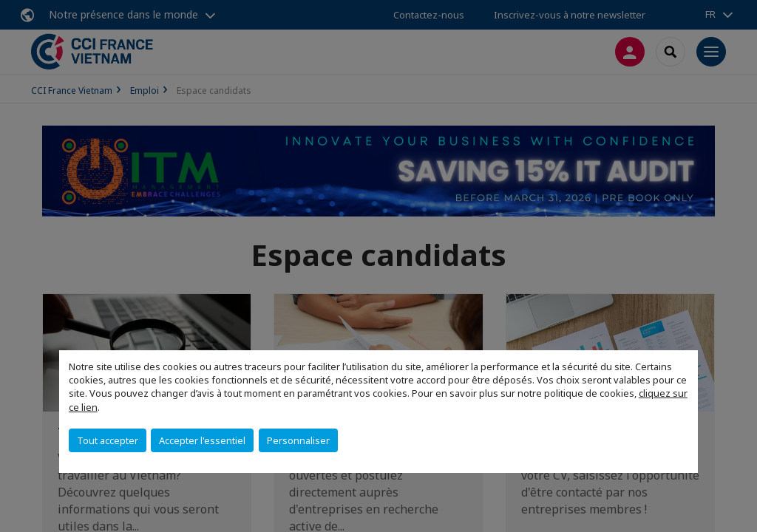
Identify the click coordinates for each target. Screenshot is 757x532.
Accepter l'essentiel (202, 440)
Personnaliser (298, 440)
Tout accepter (108, 440)
